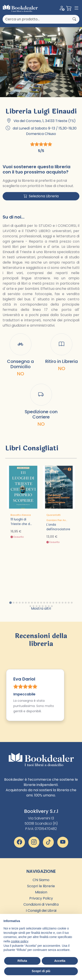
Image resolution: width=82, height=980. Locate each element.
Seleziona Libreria (41, 196)
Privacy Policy (41, 898)
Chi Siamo (41, 880)
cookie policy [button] (19, 941)
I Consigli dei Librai (41, 911)
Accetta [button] (60, 961)
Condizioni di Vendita (41, 904)
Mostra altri (41, 608)
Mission (41, 892)
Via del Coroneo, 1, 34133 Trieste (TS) (45, 121)
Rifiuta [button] (22, 961)
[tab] (10, 603)
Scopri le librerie (41, 886)
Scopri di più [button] (41, 971)
